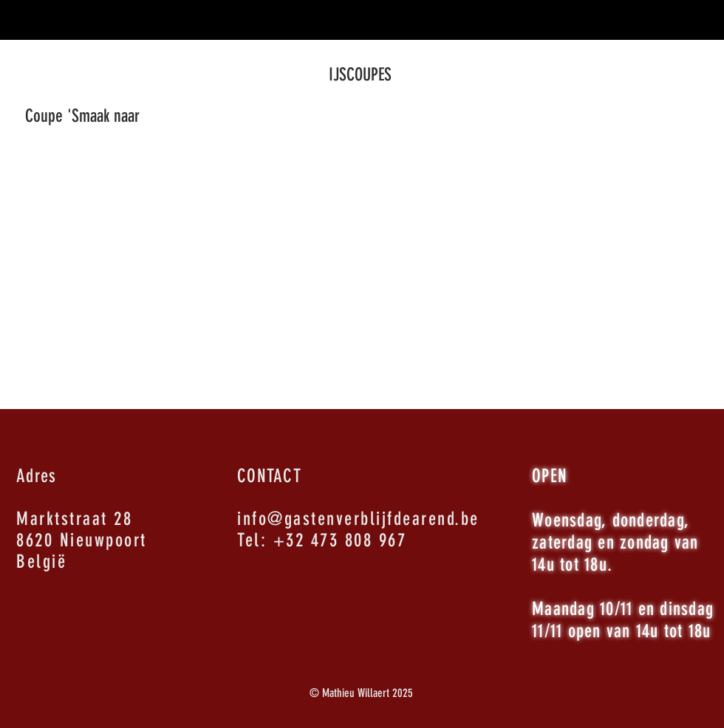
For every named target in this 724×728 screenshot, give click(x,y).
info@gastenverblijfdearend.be (358, 519)
